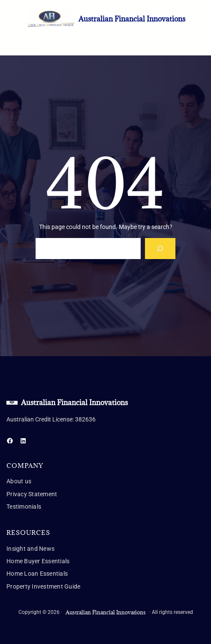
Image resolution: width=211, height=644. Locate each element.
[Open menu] (12, 40)
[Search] (160, 249)
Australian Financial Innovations (132, 19)
